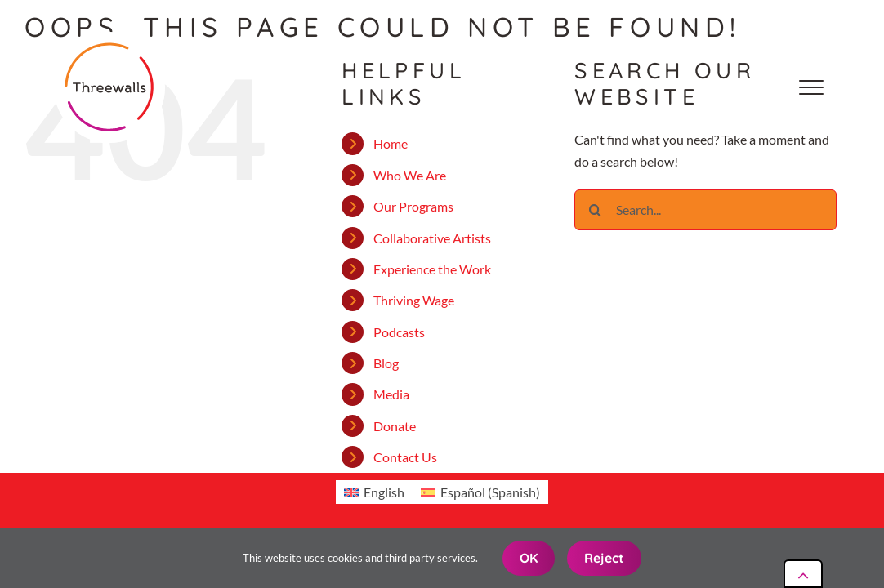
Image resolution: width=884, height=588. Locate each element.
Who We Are (410, 175)
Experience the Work (432, 269)
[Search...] (705, 210)
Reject (604, 558)
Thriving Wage (414, 300)
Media (391, 394)
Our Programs (413, 206)
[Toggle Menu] (811, 87)
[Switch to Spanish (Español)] (480, 492)
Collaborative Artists (432, 238)
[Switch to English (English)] (374, 492)
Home (391, 143)
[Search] (595, 210)
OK (529, 558)
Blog (386, 363)
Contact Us (405, 457)
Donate (395, 426)
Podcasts (399, 332)
